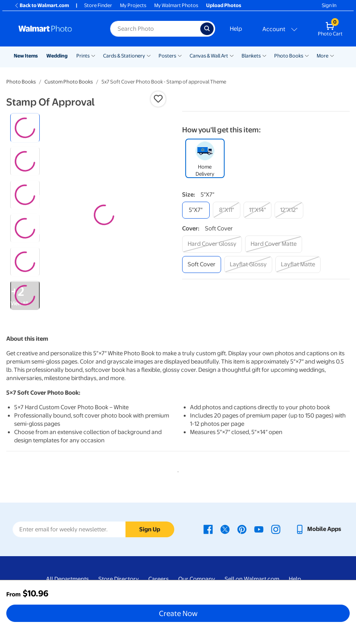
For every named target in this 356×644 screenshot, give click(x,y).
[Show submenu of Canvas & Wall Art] (232, 55)
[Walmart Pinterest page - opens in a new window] (242, 529)
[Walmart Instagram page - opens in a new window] (276, 529)
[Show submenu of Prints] (93, 55)
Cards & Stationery (124, 56)
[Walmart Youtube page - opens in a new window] (259, 529)
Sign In (329, 5)
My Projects (133, 5)
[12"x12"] (289, 210)
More (323, 56)
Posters (167, 56)
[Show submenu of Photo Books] (307, 55)
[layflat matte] (298, 264)
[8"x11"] (227, 210)
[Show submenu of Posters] (180, 55)
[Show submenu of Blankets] (264, 55)
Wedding (57, 56)
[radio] (25, 128)
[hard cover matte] (274, 244)
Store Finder (98, 5)
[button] (158, 99)
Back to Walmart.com (42, 5)
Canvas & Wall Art (209, 56)
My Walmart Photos (176, 5)
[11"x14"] (257, 210)
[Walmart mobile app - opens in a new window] (318, 529)
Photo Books (289, 56)
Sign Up (150, 529)
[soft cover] (202, 264)
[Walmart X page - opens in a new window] (225, 529)
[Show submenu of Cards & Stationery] (149, 55)
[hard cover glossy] (212, 244)
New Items (26, 56)
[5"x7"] (196, 210)
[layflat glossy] (248, 264)
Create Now (178, 613)
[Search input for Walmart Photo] (155, 29)
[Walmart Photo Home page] (56, 29)
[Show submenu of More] (332, 55)
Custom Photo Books (69, 82)
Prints (83, 56)
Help (236, 29)
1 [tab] (177, 470)
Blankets (251, 56)
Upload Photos (224, 5)
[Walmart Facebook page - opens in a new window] (208, 529)
